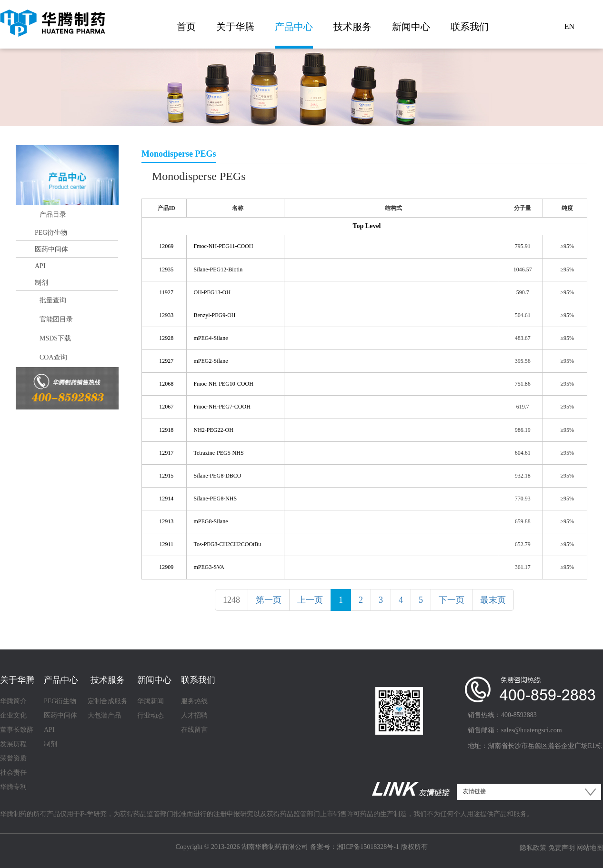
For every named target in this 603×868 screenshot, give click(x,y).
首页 (186, 27)
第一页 (269, 600)
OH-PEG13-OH (212, 292)
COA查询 (53, 357)
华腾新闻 (151, 701)
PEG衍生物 (51, 233)
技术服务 (352, 27)
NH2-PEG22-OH (214, 430)
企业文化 (13, 715)
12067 (166, 407)
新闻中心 (411, 27)
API (40, 266)
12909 (166, 567)
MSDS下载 (55, 338)
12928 (166, 338)
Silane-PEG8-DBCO (218, 476)
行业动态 (151, 715)
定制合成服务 (108, 701)
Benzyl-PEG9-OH (215, 315)
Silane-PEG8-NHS (216, 499)
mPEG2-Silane (211, 361)
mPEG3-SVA (209, 567)
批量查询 (53, 300)
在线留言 (194, 730)
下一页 (452, 600)
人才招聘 (194, 715)
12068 (166, 384)
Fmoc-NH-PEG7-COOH (222, 407)
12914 (166, 499)
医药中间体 (51, 249)
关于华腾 (235, 27)
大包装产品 (104, 715)
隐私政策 (533, 848)
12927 (166, 361)
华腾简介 (13, 701)
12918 (166, 430)
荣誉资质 (13, 758)
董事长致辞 (17, 730)
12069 (166, 246)
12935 (166, 269)
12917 (166, 453)
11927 (166, 292)
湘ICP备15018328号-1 (368, 847)
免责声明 (562, 848)
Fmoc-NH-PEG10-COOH (224, 384)
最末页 (493, 600)
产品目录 (53, 215)
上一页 (310, 600)
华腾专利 (13, 787)
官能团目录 (56, 319)
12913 (166, 521)
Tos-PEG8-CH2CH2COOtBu (228, 544)
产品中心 (294, 27)
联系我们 (470, 27)
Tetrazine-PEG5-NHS (219, 453)
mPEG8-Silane (211, 521)
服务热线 (194, 701)
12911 (166, 544)
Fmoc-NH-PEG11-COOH (224, 246)
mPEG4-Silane (211, 338)
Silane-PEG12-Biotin (218, 269)
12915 (166, 476)
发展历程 (13, 744)
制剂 (41, 283)
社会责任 (13, 773)
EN (569, 26)
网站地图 (590, 848)
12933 (166, 315)
